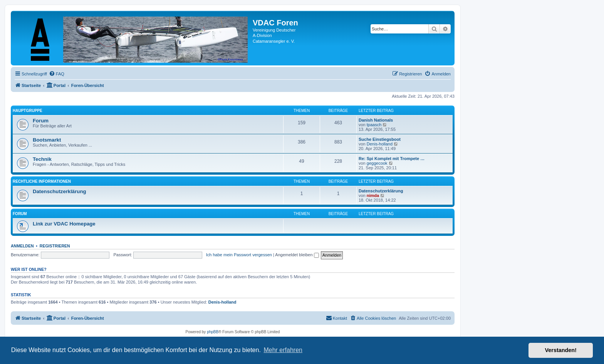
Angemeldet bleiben (297, 255)
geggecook (377, 163)
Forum (41, 121)
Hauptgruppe (28, 111)
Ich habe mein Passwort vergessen (239, 255)
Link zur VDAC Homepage (64, 224)
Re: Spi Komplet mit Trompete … (392, 159)
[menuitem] (57, 74)
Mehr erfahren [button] (283, 350)
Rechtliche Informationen (42, 181)
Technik (42, 159)
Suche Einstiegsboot (380, 139)
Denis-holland (380, 144)
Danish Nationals (376, 120)
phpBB (213, 332)
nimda (373, 195)
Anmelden (22, 246)
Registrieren (55, 246)
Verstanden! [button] (561, 350)
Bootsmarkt (47, 140)
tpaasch (374, 125)
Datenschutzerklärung (60, 191)
